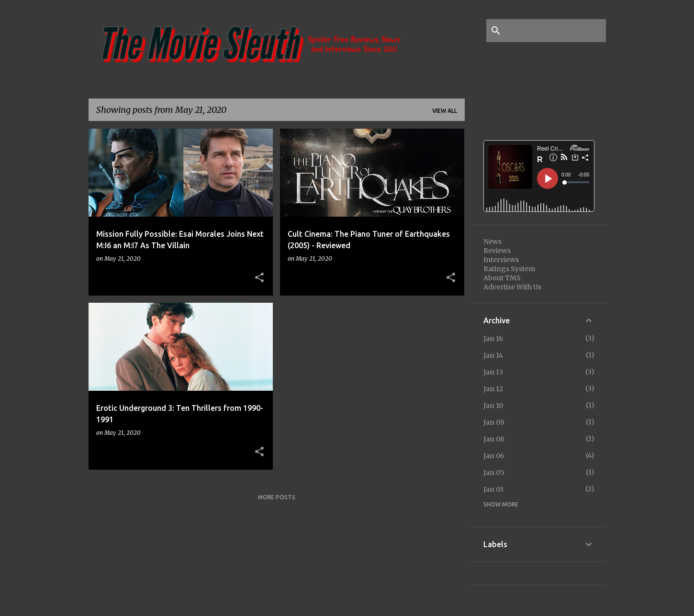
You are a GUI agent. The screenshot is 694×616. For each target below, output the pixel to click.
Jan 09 (494, 422)
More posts (277, 497)
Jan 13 (493, 372)
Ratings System (509, 269)
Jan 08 (494, 439)
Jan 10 (493, 406)
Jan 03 (493, 489)
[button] (259, 278)
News (493, 242)
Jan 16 (493, 339)
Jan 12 (493, 389)
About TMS (502, 278)
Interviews (501, 260)
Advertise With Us (512, 287)
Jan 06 (494, 456)
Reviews (497, 251)
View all (445, 111)
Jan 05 (494, 473)
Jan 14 (493, 355)
